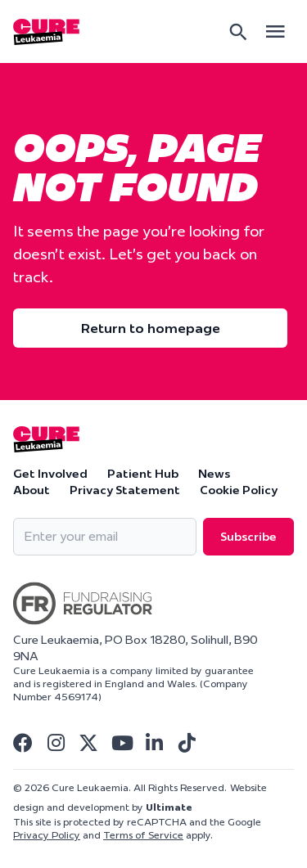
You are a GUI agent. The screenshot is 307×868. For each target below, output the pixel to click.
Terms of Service (143, 835)
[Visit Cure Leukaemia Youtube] (121, 743)
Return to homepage (151, 328)
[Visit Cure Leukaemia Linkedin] (154, 743)
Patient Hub (143, 474)
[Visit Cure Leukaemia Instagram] (56, 743)
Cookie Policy (239, 490)
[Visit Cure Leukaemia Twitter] (88, 743)
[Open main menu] (275, 31)
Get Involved (50, 474)
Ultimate (169, 807)
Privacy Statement (125, 490)
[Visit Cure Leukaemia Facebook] (23, 743)
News (214, 474)
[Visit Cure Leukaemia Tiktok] (187, 743)
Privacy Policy (47, 835)
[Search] (238, 32)
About (32, 490)
